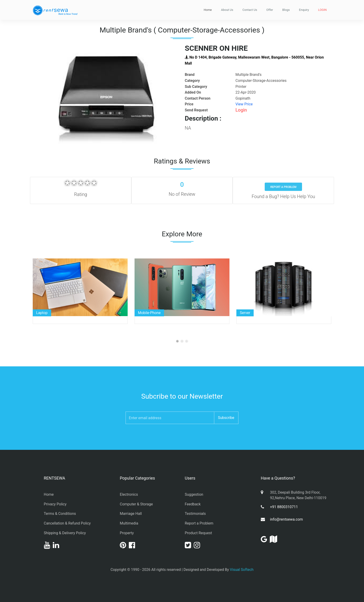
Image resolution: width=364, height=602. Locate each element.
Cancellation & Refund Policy (67, 523)
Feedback (193, 504)
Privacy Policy (55, 504)
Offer (270, 10)
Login (241, 110)
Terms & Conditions (60, 514)
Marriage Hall (131, 514)
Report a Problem (283, 187)
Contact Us (250, 10)
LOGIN (322, 10)
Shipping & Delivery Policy (65, 533)
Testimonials (195, 514)
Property (127, 533)
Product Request (198, 533)
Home (208, 10)
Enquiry (304, 10)
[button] (44, 96)
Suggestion (194, 494)
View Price (244, 104)
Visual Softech (242, 570)
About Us (227, 10)
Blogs (286, 10)
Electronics (129, 494)
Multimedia (129, 523)
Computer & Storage (136, 504)
